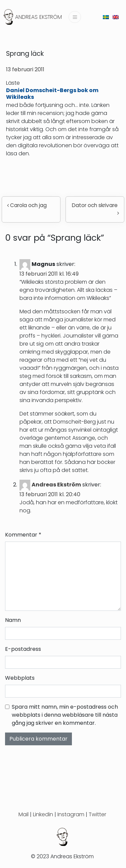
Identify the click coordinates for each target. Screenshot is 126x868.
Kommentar (23, 535)
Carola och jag (27, 205)
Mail (24, 814)
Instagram (71, 814)
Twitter (97, 814)
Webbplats (20, 678)
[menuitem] (106, 17)
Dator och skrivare (95, 209)
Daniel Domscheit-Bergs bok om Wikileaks (52, 93)
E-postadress (23, 649)
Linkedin (43, 814)
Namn (13, 620)
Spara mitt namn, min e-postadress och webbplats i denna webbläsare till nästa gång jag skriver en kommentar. (65, 715)
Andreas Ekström (38, 17)
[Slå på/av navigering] (75, 17)
